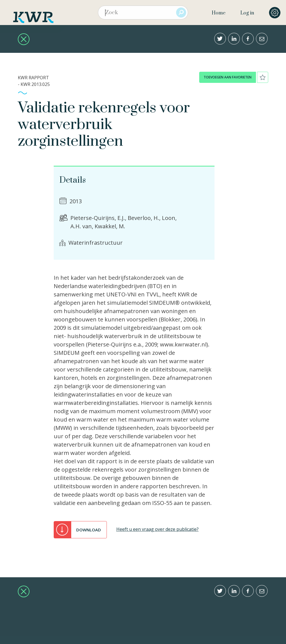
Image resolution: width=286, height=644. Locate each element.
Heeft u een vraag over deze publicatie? (157, 529)
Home (219, 13)
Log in (247, 13)
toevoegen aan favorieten (228, 77)
